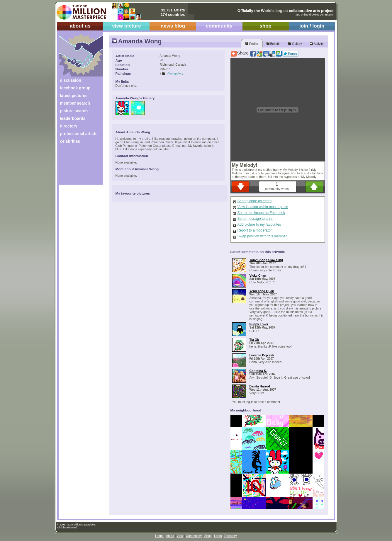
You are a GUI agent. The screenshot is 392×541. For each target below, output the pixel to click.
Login (218, 536)
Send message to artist (256, 219)
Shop (208, 536)
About (170, 536)
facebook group (75, 88)
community (219, 26)
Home (159, 536)
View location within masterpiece (263, 207)
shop (265, 26)
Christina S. (258, 371)
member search (75, 103)
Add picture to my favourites (259, 224)
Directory (231, 536)
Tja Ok (254, 340)
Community (194, 536)
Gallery (295, 44)
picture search (74, 111)
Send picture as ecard (255, 201)
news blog (173, 26)
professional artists (79, 134)
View (180, 536)
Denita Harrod (260, 386)
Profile (252, 44)
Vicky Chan (258, 275)
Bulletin (274, 44)
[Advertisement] (77, 166)
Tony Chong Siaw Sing (266, 260)
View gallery (175, 73)
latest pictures (74, 96)
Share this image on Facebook (261, 213)
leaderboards (73, 118)
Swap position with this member (262, 236)
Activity (317, 44)
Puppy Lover (259, 324)
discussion (71, 80)
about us (80, 26)
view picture (127, 26)
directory (69, 126)
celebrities (70, 141)
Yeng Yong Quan (262, 291)
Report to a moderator (255, 230)
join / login (312, 26)
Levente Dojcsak (262, 355)
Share (243, 53)
